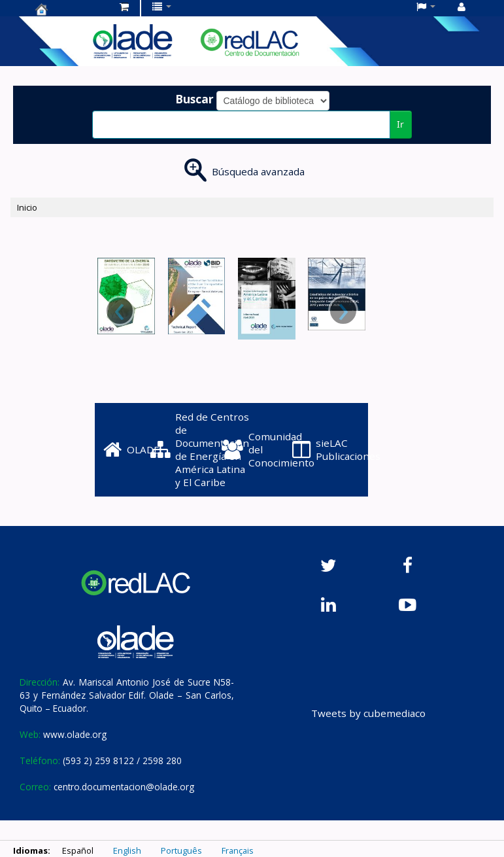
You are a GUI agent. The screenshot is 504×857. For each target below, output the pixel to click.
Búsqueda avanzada (258, 171)
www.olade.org (75, 734)
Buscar (194, 99)
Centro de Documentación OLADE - (68, 9)
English (127, 850)
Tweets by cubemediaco (368, 713)
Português (181, 850)
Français (238, 850)
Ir (400, 124)
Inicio (27, 207)
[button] (124, 7)
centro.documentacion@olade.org (124, 787)
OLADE (131, 449)
